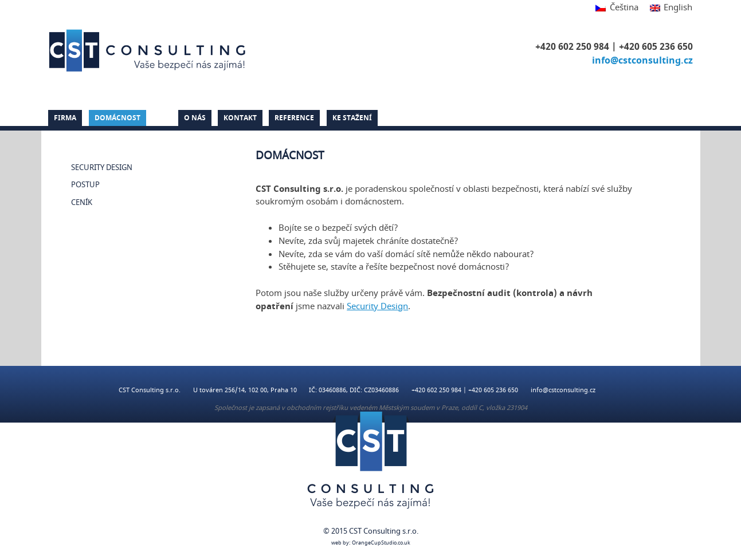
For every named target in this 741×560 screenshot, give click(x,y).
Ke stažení (352, 118)
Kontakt (240, 118)
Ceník (82, 203)
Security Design (102, 168)
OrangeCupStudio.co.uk (381, 543)
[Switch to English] (668, 8)
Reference (294, 118)
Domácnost (117, 118)
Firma (65, 118)
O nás (195, 118)
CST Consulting (149, 50)
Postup (85, 185)
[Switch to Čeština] (617, 8)
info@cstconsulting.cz (642, 61)
